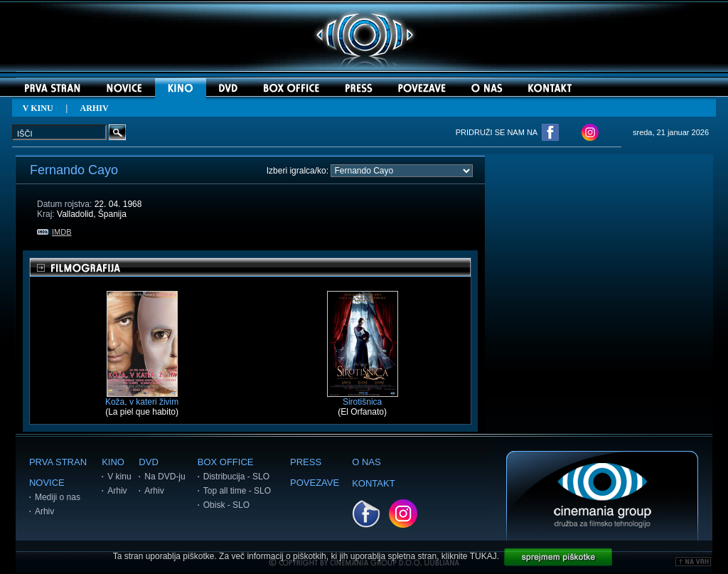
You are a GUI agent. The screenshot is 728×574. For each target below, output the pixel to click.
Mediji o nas (58, 497)
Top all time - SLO (237, 491)
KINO (113, 462)
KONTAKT (373, 483)
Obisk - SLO (226, 505)
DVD (148, 462)
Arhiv (44, 511)
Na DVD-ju (165, 477)
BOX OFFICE (226, 462)
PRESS (306, 462)
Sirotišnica (363, 398)
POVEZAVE (315, 483)
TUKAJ (483, 556)
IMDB (54, 232)
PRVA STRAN (58, 462)
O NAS (366, 462)
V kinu (119, 477)
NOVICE (47, 483)
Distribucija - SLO (236, 477)
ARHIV (95, 108)
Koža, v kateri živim (142, 398)
